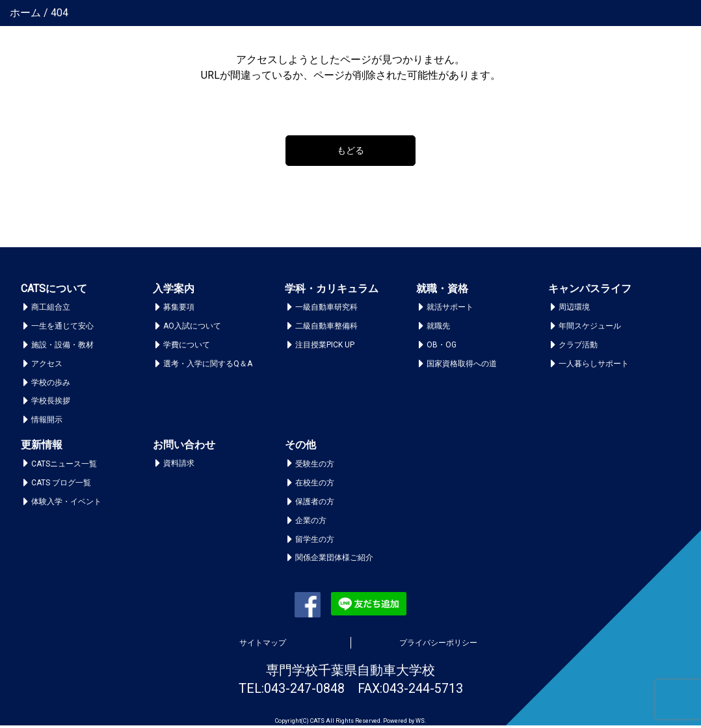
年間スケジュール (590, 329)
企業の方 (311, 523)
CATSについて (54, 291)
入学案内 (174, 291)
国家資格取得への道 (462, 366)
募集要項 (179, 310)
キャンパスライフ (590, 291)
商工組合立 (51, 310)
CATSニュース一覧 (64, 467)
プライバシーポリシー (438, 645)
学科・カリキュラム (332, 291)
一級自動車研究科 (326, 310)
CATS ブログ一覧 (61, 485)
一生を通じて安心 (62, 329)
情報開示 (47, 422)
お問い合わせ (184, 447)
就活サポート (450, 310)
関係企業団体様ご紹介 (334, 561)
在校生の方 (315, 485)
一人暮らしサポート (594, 366)
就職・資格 (442, 291)
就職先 (438, 329)
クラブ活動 (578, 347)
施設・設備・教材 (62, 347)
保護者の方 (315, 504)
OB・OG (442, 347)
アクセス (47, 366)
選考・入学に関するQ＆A (208, 366)
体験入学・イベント (66, 504)
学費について (187, 347)
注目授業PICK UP (325, 347)
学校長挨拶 (51, 404)
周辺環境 (574, 310)
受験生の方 (315, 467)
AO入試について (192, 329)
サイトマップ (263, 645)
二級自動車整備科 (326, 329)
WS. (421, 723)
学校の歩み (51, 385)
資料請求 (179, 466)
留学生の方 (315, 542)
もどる (350, 151)
